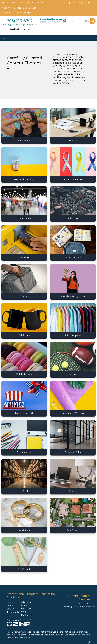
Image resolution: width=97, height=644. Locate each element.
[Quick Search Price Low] (81, 21)
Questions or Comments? (19, 620)
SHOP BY (7, 13)
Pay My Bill (26, 615)
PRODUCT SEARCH (26, 8)
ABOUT (14, 3)
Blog (24, 612)
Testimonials (13, 612)
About (10, 605)
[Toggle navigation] (4, 38)
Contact (11, 609)
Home (10, 602)
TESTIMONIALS (38, 3)
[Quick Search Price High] (87, 21)
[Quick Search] (73, 21)
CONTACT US (9, 8)
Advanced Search (26, 604)
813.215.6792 (84, 604)
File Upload (27, 608)
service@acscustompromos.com (80, 607)
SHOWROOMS (24, 13)
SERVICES (24, 3)
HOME (5, 3)
